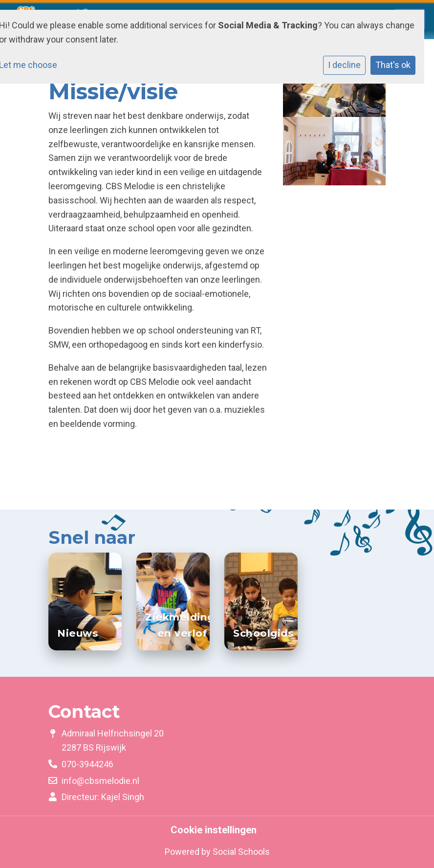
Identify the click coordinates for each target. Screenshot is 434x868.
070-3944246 (87, 764)
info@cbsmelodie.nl (100, 781)
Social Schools (241, 852)
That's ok (393, 65)
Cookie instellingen (214, 830)
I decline (344, 65)
